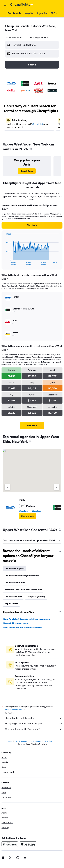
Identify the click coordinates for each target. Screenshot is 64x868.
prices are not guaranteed (14, 709)
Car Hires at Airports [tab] (15, 568)
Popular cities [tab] (11, 604)
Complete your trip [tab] (36, 597)
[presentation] (31, 149)
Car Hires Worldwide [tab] (15, 583)
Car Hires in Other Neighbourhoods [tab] (22, 576)
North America (21, 741)
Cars (10, 741)
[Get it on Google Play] (10, 844)
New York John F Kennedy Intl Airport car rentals (27, 619)
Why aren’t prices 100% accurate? (34, 729)
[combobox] (14, 38)
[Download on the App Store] (28, 844)
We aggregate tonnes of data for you (34, 724)
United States (36, 741)
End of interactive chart (4, 263)
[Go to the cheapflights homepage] (22, 5)
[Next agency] (57, 487)
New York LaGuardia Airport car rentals (22, 628)
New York (48, 741)
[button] (5, 5)
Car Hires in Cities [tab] (13, 597)
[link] (27, 171)
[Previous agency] (7, 487)
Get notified (38, 124)
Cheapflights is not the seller (34, 718)
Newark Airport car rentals (16, 623)
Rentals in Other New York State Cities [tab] (23, 590)
